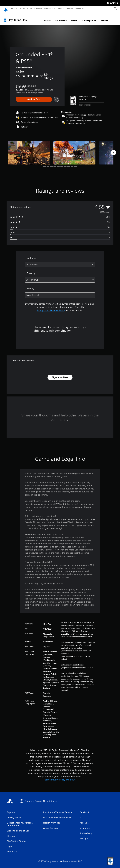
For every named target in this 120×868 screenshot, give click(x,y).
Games (12, 9)
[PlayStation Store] (16, 17)
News (60, 9)
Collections (61, 18)
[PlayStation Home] (5, 9)
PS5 (21, 9)
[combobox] (60, 262)
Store (69, 9)
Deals (74, 18)
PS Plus (37, 9)
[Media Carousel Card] (29, 150)
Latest (47, 18)
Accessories (49, 9)
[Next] (113, 150)
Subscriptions (89, 18)
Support (78, 9)
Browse (104, 18)
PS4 (28, 9)
